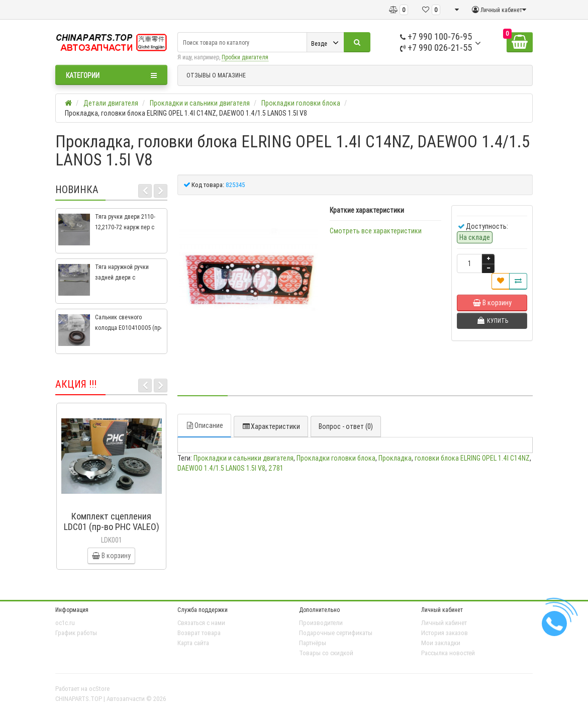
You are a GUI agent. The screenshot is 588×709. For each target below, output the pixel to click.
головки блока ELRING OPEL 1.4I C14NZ (472, 458)
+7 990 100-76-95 (436, 36)
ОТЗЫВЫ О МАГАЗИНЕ (216, 75)
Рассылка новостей (448, 653)
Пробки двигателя (245, 57)
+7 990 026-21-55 (436, 48)
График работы (76, 633)
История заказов (445, 633)
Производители (321, 623)
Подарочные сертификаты (336, 633)
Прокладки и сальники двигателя (243, 458)
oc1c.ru (65, 623)
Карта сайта (193, 643)
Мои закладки (441, 643)
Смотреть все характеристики (376, 231)
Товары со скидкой (326, 653)
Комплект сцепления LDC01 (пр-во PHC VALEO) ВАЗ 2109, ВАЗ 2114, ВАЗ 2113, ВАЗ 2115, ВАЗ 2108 (112, 532)
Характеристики (271, 426)
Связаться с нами (201, 623)
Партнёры (313, 643)
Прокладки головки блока (336, 458)
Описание (204, 425)
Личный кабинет (444, 623)
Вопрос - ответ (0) (346, 426)
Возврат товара (199, 633)
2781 (276, 468)
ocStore (99, 689)
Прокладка (395, 458)
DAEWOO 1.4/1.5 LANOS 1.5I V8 (221, 468)
